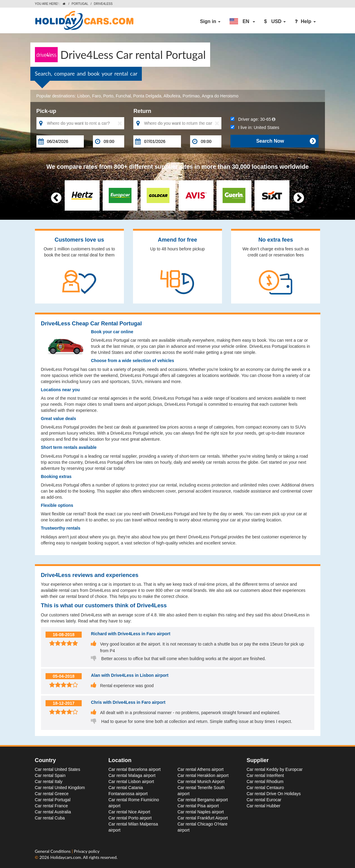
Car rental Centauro (265, 788)
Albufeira (172, 96)
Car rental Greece (52, 794)
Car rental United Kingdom (60, 788)
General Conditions (53, 851)
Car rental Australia (53, 812)
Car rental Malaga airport (132, 775)
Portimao (191, 96)
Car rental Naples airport (201, 812)
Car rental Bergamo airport (203, 800)
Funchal (123, 96)
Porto (108, 96)
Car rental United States (58, 769)
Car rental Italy (49, 782)
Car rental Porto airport (130, 818)
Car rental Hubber (263, 806)
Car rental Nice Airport (129, 812)
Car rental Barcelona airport (135, 769)
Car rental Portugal (53, 800)
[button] (242, 22)
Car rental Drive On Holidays (274, 794)
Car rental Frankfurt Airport (203, 818)
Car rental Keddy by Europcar (275, 769)
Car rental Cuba (50, 818)
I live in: (255, 127)
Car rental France (51, 806)
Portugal (80, 4)
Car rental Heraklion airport (203, 775)
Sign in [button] (210, 21)
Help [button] (305, 21)
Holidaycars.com (66, 857)
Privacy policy (87, 851)
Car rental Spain (50, 775)
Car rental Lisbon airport (131, 782)
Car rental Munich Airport (201, 782)
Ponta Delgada (147, 96)
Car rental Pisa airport (198, 806)
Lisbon (83, 96)
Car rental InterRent (265, 775)
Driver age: (253, 119)
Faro (96, 96)
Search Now (286, 141)
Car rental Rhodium (265, 782)
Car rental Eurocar (264, 800)
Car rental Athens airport (201, 769)
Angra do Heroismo (220, 96)
